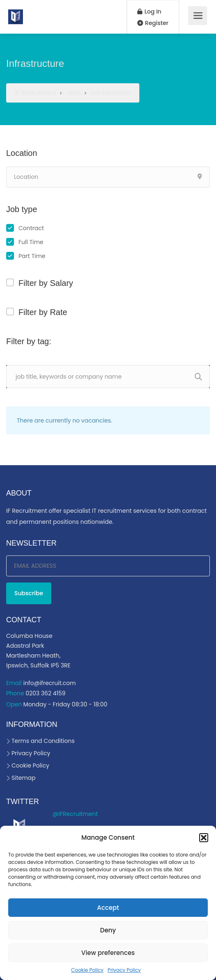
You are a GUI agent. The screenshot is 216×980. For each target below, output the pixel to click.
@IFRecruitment (75, 814)
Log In (149, 11)
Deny (108, 930)
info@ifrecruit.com (50, 683)
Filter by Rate (43, 312)
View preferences (108, 953)
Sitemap (24, 778)
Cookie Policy (87, 970)
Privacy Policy (124, 970)
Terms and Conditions (43, 741)
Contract (31, 228)
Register (153, 23)
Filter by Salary (46, 283)
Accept (108, 908)
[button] (204, 838)
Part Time (32, 256)
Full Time (31, 242)
